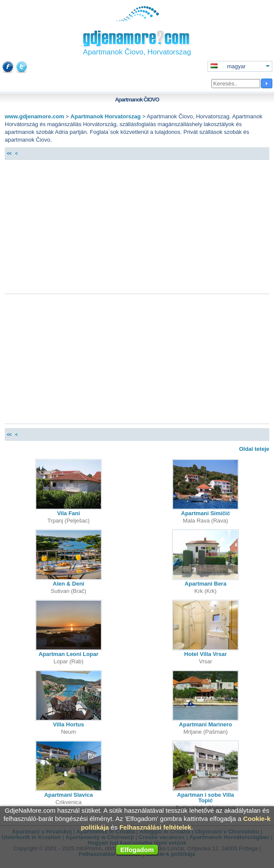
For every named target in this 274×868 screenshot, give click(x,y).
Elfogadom (137, 850)
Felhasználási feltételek (156, 827)
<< (9, 153)
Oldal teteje (254, 449)
